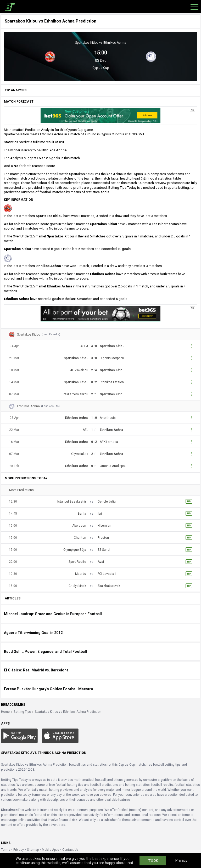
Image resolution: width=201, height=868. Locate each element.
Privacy (19, 850)
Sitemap (33, 850)
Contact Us (70, 850)
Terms (6, 850)
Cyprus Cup (100, 68)
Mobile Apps (51, 850)
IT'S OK (153, 861)
